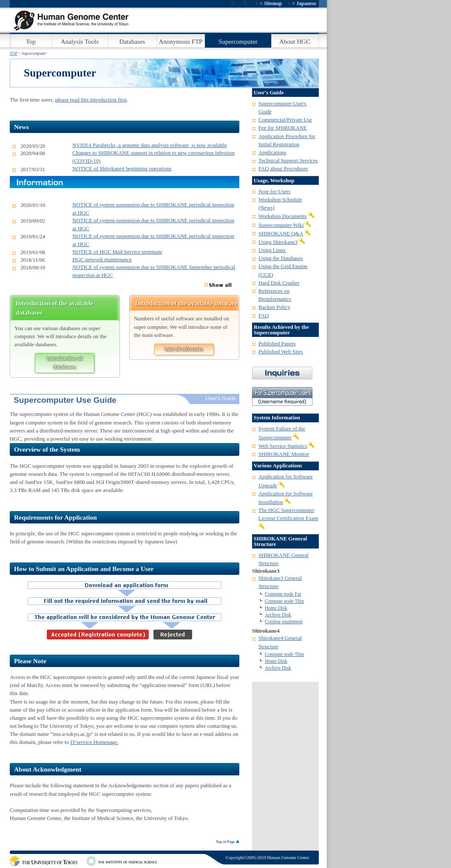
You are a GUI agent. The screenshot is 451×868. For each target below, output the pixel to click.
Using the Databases (281, 258)
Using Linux (272, 250)
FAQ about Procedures (283, 169)
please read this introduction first (91, 100)
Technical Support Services (288, 161)
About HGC (295, 42)
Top (31, 42)
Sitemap (271, 3)
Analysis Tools (80, 42)
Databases (132, 42)
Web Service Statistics (283, 446)
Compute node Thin (284, 601)
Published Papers (277, 344)
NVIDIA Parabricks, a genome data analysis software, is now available (150, 145)
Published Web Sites (281, 352)
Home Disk (276, 608)
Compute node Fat (283, 594)
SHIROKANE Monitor (284, 454)
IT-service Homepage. (94, 742)
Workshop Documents (283, 216)
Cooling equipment (284, 622)
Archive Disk (278, 615)
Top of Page (228, 842)
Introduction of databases (64, 363)
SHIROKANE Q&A (281, 234)
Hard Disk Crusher (279, 283)
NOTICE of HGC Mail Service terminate (117, 252)
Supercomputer (238, 42)
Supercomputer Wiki (281, 225)
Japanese (304, 3)
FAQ (264, 316)
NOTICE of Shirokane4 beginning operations (122, 169)
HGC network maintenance (102, 260)
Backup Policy (274, 307)
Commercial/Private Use (285, 120)
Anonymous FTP (181, 42)
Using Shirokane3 (278, 242)
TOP (14, 53)
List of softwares (184, 349)
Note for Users (274, 192)
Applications (272, 153)
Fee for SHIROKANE (283, 128)
